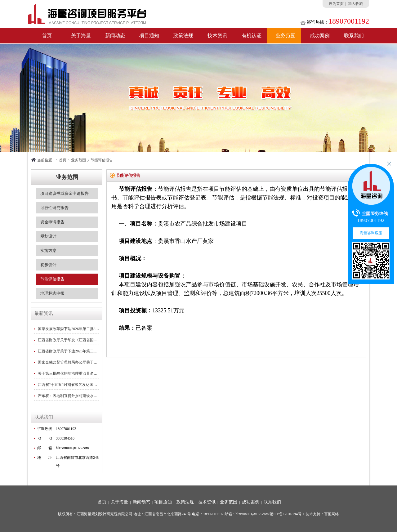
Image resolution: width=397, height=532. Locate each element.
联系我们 (354, 36)
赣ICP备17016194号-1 (287, 514)
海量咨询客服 (371, 233)
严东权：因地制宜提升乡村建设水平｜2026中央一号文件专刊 (88, 396)
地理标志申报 (52, 293)
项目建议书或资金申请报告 (65, 193)
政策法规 (183, 36)
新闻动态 (115, 36)
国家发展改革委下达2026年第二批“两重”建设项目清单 (82, 329)
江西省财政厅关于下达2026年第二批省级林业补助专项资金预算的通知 (96, 351)
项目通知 (149, 36)
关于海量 (81, 36)
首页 (47, 36)
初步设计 (48, 265)
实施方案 (48, 250)
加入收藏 (355, 4)
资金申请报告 (52, 222)
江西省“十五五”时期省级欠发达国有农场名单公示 (79, 385)
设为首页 (336, 4)
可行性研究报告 (54, 208)
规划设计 (48, 236)
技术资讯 (217, 36)
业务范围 (286, 36)
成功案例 (320, 36)
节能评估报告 (102, 160)
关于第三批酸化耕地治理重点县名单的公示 (73, 373)
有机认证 (252, 36)
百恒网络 (332, 514)
